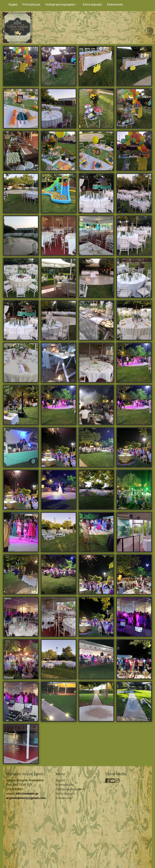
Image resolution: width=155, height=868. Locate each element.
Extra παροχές (93, 5)
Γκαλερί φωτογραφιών (62, 5)
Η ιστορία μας (31, 5)
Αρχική (13, 5)
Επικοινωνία (115, 5)
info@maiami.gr (27, 793)
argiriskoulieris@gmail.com (26, 798)
